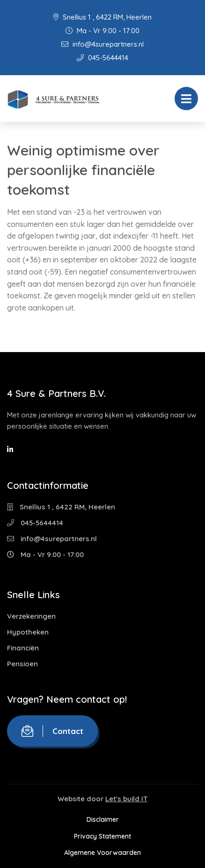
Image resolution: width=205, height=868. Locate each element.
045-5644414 (102, 58)
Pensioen (22, 664)
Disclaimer (103, 819)
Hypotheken (28, 632)
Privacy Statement (102, 836)
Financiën (23, 648)
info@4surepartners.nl (102, 44)
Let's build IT (126, 799)
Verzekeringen (31, 616)
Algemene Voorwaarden (102, 853)
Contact (52, 731)
